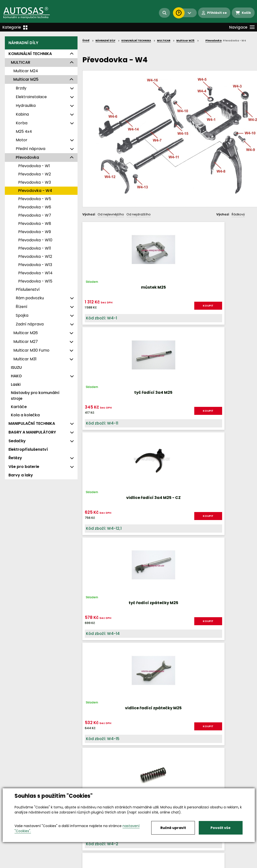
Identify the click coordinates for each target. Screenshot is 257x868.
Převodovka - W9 (35, 232)
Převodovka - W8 (35, 224)
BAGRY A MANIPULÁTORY (32, 432)
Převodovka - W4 (35, 191)
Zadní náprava (30, 324)
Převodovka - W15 (35, 281)
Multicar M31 (25, 359)
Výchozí (89, 214)
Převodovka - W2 (35, 174)
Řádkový (238, 214)
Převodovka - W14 (35, 273)
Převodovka (27, 157)
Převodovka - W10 (35, 240)
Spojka (22, 315)
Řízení (22, 307)
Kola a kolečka (25, 415)
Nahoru (90, 570)
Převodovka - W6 (35, 207)
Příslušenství (28, 289)
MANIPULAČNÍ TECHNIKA (32, 423)
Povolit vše (221, 828)
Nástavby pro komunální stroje (35, 396)
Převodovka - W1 (34, 166)
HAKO (16, 376)
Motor (22, 140)
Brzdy (21, 88)
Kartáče (19, 407)
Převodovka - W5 (35, 199)
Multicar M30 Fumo (31, 350)
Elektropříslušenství (28, 449)
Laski (16, 384)
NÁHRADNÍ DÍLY (23, 43)
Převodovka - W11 (35, 248)
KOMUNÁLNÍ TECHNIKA (30, 54)
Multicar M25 (26, 79)
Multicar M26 (26, 333)
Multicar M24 (26, 71)
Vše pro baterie (24, 467)
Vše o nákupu (17, 865)
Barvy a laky (21, 475)
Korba (22, 123)
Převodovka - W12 (35, 256)
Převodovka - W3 (35, 182)
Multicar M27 (26, 342)
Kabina (22, 114)
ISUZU (16, 367)
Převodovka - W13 (35, 265)
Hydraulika (26, 106)
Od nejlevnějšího (111, 214)
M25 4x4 (24, 131)
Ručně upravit (173, 828)
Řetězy (15, 458)
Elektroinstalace (31, 97)
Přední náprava (31, 149)
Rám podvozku (30, 298)
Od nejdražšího (139, 214)
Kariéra (136, 865)
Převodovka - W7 (35, 215)
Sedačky (17, 441)
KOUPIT (111, 313)
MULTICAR (21, 62)
